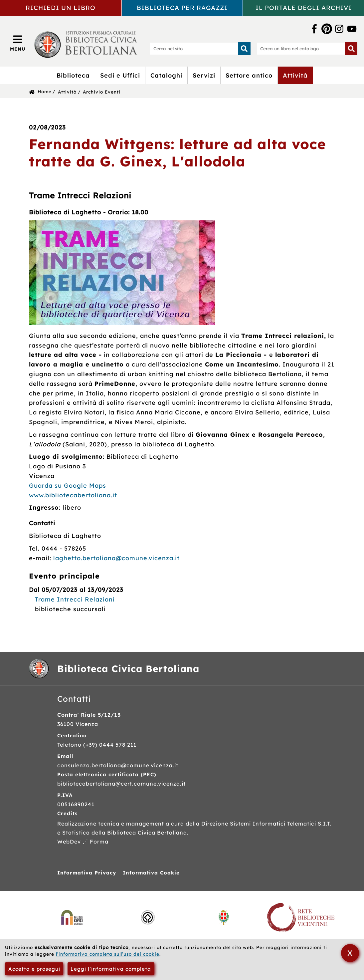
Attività (295, 75)
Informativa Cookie (151, 873)
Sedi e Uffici (120, 75)
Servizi (204, 75)
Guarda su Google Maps (68, 486)
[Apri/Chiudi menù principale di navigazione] (18, 43)
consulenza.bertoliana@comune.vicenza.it (118, 765)
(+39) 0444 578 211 (110, 745)
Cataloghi (166, 75)
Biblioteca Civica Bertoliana (128, 669)
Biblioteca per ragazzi (182, 8)
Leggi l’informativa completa (111, 969)
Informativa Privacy (87, 873)
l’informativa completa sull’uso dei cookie (108, 954)
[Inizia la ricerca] (244, 49)
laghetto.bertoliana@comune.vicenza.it (116, 558)
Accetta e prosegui (34, 969)
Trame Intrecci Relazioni (75, 599)
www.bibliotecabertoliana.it (73, 495)
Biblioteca (73, 75)
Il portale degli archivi (304, 8)
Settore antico (249, 75)
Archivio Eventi (102, 92)
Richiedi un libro (61, 8)
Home (45, 91)
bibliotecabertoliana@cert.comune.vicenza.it (121, 784)
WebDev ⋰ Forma (83, 842)
